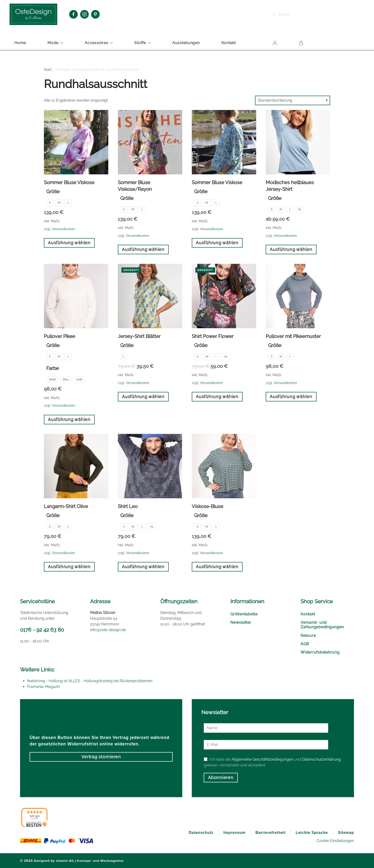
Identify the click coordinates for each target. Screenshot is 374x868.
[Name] (266, 728)
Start (48, 70)
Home (20, 43)
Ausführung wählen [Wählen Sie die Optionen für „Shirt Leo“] (143, 567)
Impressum (234, 833)
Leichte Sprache (312, 833)
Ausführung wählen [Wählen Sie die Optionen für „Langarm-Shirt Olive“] (69, 567)
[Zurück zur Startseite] (33, 14)
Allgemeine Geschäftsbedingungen (262, 759)
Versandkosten (64, 229)
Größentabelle (244, 614)
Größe (53, 192)
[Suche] (303, 14)
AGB (305, 644)
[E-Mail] (266, 745)
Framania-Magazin (44, 687)
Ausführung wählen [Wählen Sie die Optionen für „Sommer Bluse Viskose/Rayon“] (143, 249)
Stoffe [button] (143, 43)
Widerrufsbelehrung (320, 652)
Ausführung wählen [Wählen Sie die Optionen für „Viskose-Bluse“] (217, 567)
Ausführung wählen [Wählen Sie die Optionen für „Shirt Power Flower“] (217, 397)
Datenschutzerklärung (321, 759)
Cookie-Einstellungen (335, 841)
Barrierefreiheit (271, 833)
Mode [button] (55, 43)
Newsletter (241, 622)
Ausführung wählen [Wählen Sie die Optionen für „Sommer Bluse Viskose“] (69, 243)
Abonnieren (221, 777)
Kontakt (229, 43)
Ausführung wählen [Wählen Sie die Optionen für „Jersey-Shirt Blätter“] (143, 397)
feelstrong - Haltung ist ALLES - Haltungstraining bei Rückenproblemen (90, 681)
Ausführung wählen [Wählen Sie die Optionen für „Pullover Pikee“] (69, 419)
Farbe (53, 368)
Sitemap (346, 833)
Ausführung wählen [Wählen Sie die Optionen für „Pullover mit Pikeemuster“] (291, 397)
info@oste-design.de (108, 630)
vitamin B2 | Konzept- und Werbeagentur (90, 861)
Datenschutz (201, 833)
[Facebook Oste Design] (73, 14)
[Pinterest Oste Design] (95, 14)
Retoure (308, 636)
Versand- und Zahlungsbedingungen (322, 625)
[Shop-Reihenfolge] (293, 100)
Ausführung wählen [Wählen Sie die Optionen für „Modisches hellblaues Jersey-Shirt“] (291, 249)
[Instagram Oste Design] (84, 14)
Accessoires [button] (99, 43)
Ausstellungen (186, 43)
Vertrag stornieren (101, 757)
